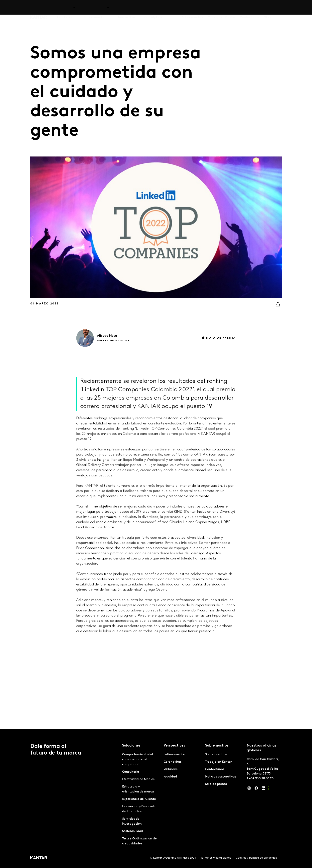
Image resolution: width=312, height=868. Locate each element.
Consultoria (131, 772)
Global (269, 8)
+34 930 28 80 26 (261, 779)
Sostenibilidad (133, 831)
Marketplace (153, 8)
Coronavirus (173, 762)
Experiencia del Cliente (139, 799)
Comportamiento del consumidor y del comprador (138, 760)
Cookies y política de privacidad (256, 858)
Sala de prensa (216, 784)
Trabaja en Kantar (222, 8)
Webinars (171, 769)
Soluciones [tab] (64, 8)
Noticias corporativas (221, 777)
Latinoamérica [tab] (95, 8)
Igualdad (170, 777)
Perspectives (126, 8)
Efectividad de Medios (138, 779)
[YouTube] (271, 789)
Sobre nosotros (193, 8)
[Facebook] (256, 789)
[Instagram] (249, 789)
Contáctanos (249, 8)
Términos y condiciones (216, 858)
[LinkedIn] (263, 789)
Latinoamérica (174, 755)
